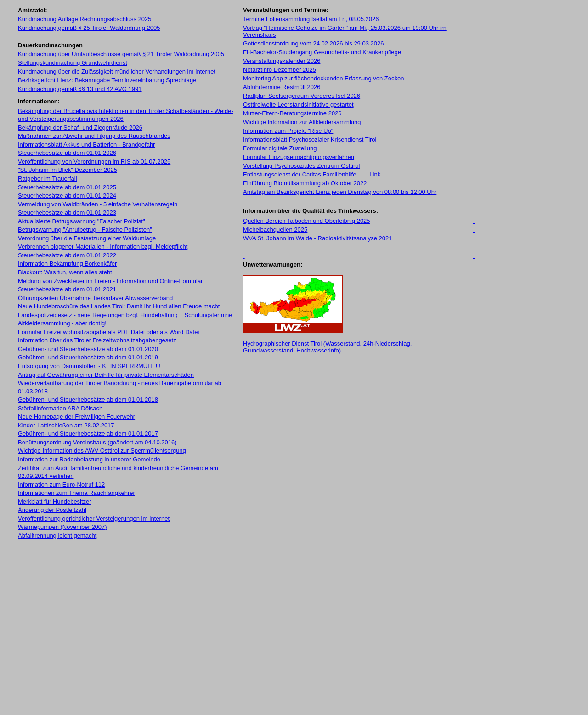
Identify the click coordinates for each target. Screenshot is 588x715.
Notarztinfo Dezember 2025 (280, 70)
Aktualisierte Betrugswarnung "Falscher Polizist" (82, 221)
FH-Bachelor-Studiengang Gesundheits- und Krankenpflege (322, 52)
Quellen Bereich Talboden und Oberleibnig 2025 (307, 221)
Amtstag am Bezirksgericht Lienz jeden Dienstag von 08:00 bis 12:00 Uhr (340, 192)
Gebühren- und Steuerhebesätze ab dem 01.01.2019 (88, 357)
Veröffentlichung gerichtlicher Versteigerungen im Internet (94, 519)
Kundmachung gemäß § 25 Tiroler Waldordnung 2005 (89, 28)
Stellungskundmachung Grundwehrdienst (73, 63)
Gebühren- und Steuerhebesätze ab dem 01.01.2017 (88, 434)
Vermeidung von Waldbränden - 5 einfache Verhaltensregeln (98, 204)
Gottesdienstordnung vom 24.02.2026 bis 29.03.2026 (313, 43)
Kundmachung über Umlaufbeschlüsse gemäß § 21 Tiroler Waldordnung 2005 (121, 54)
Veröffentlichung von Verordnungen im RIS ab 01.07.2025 (94, 162)
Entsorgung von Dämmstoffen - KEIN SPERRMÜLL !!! (89, 366)
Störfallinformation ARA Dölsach (60, 408)
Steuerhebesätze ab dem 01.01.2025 (67, 187)
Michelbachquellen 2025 (275, 230)
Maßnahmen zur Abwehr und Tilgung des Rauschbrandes (94, 136)
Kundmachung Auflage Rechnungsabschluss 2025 (85, 19)
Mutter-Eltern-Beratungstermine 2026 (292, 113)
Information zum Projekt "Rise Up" (288, 131)
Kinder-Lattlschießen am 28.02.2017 (66, 425)
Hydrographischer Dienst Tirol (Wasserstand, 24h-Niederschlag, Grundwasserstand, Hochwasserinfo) (327, 347)
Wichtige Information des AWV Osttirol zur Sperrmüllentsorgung (102, 451)
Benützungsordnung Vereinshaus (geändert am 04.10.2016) (97, 442)
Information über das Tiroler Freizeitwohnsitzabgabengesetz (97, 340)
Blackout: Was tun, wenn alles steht (65, 272)
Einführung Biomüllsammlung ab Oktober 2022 (305, 183)
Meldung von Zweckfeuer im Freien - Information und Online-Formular (110, 281)
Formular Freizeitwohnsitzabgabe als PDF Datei (81, 332)
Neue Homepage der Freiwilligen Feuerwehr (76, 417)
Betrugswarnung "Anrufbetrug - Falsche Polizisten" (85, 230)
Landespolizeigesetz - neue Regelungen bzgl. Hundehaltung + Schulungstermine (125, 315)
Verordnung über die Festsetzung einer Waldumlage (87, 238)
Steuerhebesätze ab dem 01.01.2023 (67, 213)
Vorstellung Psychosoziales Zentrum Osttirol (301, 166)
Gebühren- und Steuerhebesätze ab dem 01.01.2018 (88, 400)
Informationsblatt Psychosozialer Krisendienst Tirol (310, 139)
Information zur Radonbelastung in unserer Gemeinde (89, 459)
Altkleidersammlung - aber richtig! (62, 323)
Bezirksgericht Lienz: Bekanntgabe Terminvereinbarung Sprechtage (107, 80)
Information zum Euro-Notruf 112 (61, 485)
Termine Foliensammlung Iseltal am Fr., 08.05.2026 (311, 19)
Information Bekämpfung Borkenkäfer (67, 264)
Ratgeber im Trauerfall (48, 179)
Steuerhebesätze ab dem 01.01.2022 (67, 255)
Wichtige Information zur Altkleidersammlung (302, 122)
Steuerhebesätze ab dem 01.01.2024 (67, 196)
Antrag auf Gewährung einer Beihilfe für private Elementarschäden (106, 375)
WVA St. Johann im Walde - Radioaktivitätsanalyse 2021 (317, 238)
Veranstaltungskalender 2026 (282, 61)
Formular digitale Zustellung (280, 148)
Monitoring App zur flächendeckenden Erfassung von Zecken (324, 78)
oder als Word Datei (173, 332)
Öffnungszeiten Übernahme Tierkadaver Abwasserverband (95, 298)
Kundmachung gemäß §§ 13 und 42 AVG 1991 (80, 89)
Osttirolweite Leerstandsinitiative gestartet (298, 105)
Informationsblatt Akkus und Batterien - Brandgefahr (86, 145)
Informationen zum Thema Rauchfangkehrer (76, 493)
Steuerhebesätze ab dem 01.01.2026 (67, 153)
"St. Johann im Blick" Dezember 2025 (68, 170)
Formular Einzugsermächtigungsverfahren (299, 157)
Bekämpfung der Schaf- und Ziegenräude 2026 (80, 128)
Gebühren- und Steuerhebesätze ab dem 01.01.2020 (88, 349)
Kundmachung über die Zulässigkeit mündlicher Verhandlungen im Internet (117, 71)
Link (375, 174)
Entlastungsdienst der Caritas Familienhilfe (300, 174)
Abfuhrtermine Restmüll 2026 (282, 87)
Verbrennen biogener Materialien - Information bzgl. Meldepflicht (103, 247)
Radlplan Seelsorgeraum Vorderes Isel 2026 (302, 96)
